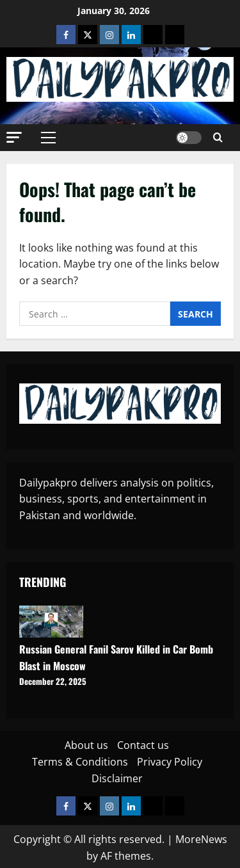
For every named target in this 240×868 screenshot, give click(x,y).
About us (86, 745)
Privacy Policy (170, 762)
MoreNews (201, 839)
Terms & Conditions (80, 762)
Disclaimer (117, 778)
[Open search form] (218, 138)
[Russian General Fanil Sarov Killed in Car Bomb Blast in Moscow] (51, 622)
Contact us (143, 745)
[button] (14, 137)
